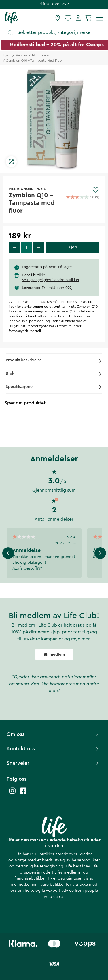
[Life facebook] (23, 794)
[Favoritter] (68, 18)
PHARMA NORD (21, 189)
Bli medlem (54, 655)
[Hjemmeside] (11, 17)
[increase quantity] (39, 247)
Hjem (7, 55)
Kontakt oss (53, 749)
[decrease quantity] (14, 247)
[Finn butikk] (58, 18)
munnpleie (40, 55)
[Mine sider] (78, 18)
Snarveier (53, 763)
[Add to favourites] (96, 190)
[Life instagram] (12, 794)
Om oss (53, 734)
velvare (22, 55)
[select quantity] (26, 247)
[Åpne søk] (57, 33)
